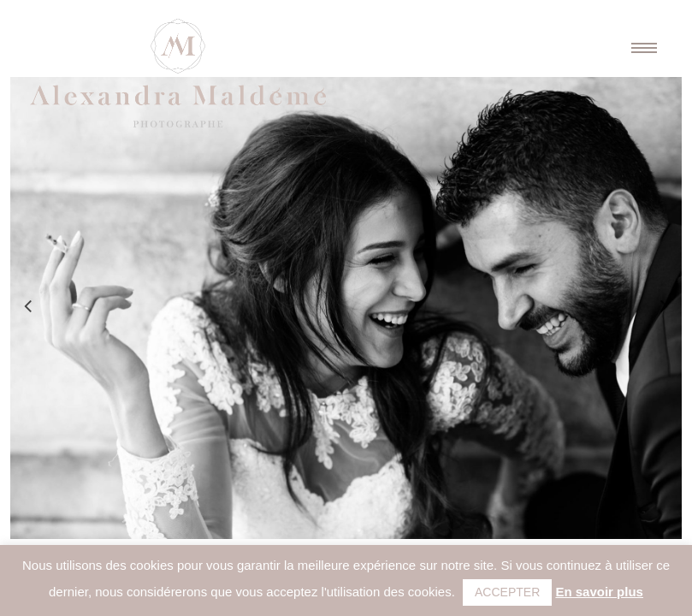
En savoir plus (599, 592)
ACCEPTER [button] (507, 592)
